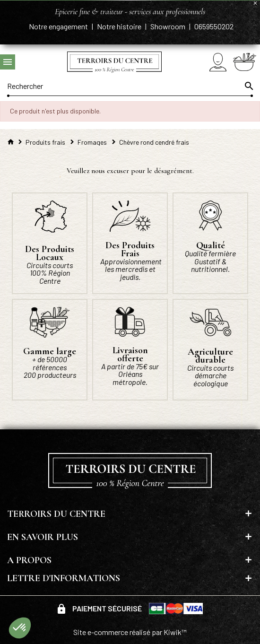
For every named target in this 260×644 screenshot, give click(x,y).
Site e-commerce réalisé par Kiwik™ (130, 632)
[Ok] (248, 86)
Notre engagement (59, 26)
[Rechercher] (130, 86)
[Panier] (245, 62)
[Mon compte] (218, 62)
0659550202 (214, 26)
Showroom (169, 26)
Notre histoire (120, 26)
